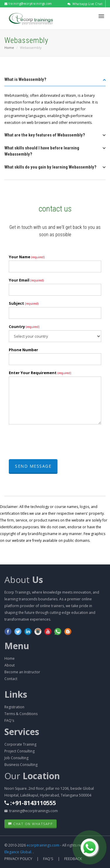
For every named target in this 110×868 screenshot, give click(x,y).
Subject (24, 303)
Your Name (27, 257)
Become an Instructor (22, 672)
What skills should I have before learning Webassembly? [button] (42, 151)
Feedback (73, 859)
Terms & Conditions (21, 714)
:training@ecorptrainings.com (31, 811)
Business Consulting (21, 765)
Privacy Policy (18, 859)
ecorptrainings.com (43, 845)
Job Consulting (16, 758)
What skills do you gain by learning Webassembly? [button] (50, 167)
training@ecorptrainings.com (28, 4)
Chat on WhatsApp (31, 824)
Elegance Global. (18, 852)
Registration (14, 707)
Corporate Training (20, 744)
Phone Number (23, 350)
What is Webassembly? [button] (25, 79)
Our (32, 776)
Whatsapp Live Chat (85, 4)
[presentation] (53, 440)
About (24, 580)
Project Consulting (20, 751)
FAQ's (9, 720)
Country (24, 326)
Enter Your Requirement (40, 373)
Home (9, 48)
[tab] (55, 81)
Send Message (33, 466)
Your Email (26, 280)
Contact (11, 679)
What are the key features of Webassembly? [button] (45, 135)
